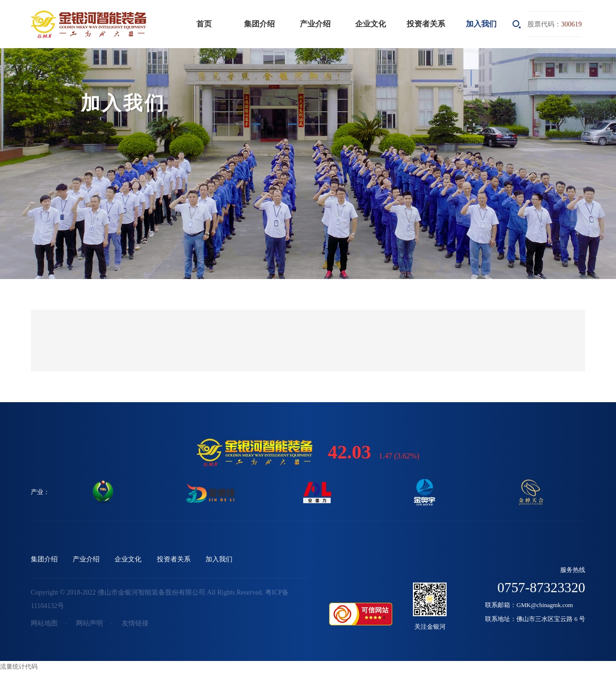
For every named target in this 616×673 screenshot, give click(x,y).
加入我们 (481, 24)
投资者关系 (426, 24)
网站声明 (90, 623)
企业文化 (371, 24)
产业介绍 (315, 24)
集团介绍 (259, 24)
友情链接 (135, 623)
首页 (204, 24)
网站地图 (44, 623)
